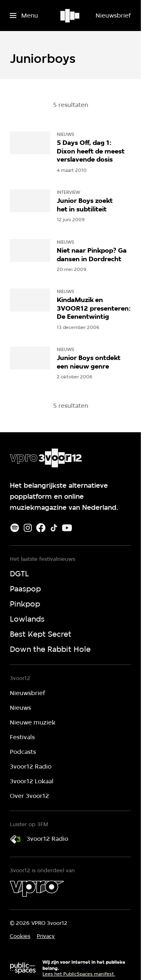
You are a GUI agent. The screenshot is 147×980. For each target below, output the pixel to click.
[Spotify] (15, 528)
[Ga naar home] (70, 16)
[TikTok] (54, 528)
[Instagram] (28, 528)
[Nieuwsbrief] (113, 16)
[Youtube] (67, 528)
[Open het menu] (24, 16)
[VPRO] (37, 889)
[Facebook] (41, 528)
